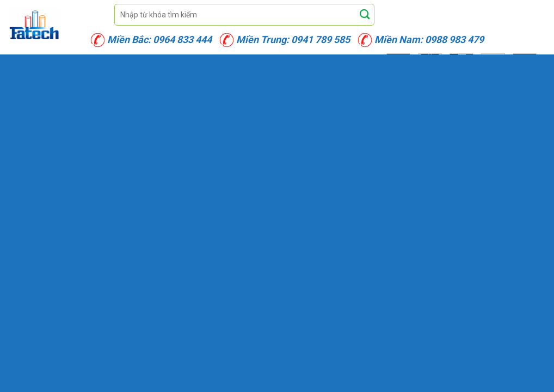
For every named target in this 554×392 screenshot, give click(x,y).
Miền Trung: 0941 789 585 (293, 39)
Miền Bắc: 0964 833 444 (159, 39)
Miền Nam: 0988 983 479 (429, 39)
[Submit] (365, 15)
